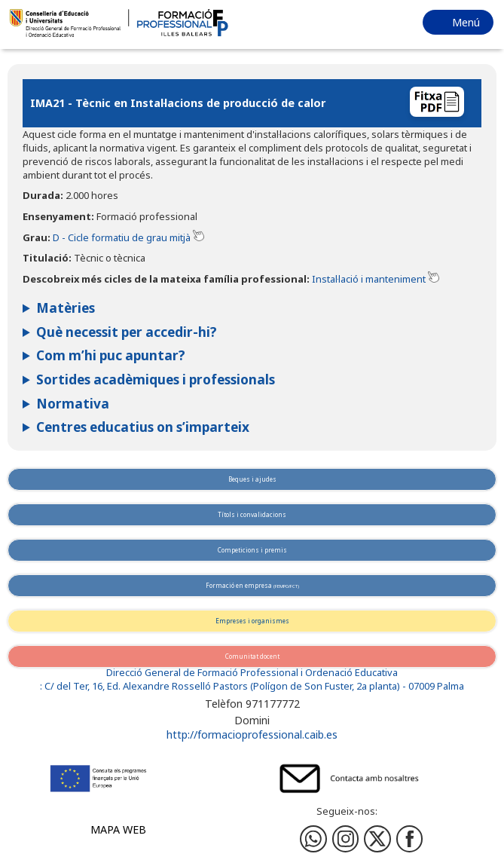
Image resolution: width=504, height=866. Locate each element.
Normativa (73, 404)
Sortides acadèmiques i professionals (156, 379)
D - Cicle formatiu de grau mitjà (122, 237)
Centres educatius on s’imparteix (143, 427)
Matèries (66, 308)
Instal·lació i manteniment (369, 279)
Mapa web (118, 829)
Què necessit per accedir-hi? (127, 332)
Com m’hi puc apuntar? (111, 355)
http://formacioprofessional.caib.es (252, 734)
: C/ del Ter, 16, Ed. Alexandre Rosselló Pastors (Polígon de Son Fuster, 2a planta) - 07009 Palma (252, 686)
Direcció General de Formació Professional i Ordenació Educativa (252, 673)
